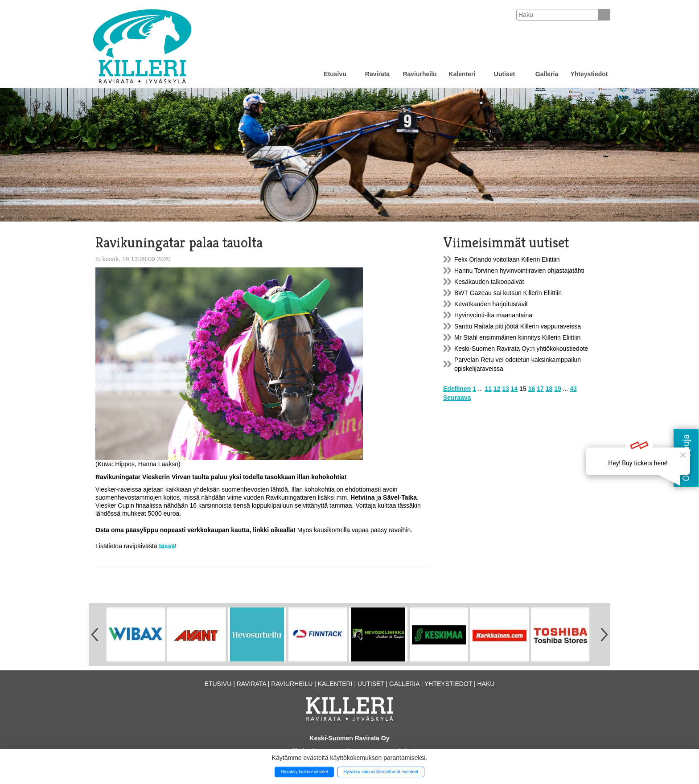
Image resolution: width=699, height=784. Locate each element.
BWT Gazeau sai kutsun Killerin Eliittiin (508, 293)
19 (558, 389)
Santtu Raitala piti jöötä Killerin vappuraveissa (518, 326)
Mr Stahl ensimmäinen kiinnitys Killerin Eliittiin (517, 337)
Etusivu (335, 74)
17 (540, 389)
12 (497, 389)
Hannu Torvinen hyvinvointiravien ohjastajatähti (519, 271)
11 (488, 389)
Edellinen (457, 389)
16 (532, 389)
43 (573, 389)
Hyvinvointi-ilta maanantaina (493, 315)
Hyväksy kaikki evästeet (304, 772)
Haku (486, 684)
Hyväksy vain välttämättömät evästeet (381, 772)
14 (514, 389)
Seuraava (457, 398)
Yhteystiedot (589, 74)
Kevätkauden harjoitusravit (491, 304)
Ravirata (377, 74)
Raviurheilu (419, 74)
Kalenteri (462, 74)
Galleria (547, 74)
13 (506, 389)
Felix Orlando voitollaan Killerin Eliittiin (507, 259)
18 (549, 389)
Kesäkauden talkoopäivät (489, 282)
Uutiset (504, 74)
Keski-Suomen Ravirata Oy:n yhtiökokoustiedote (521, 349)
